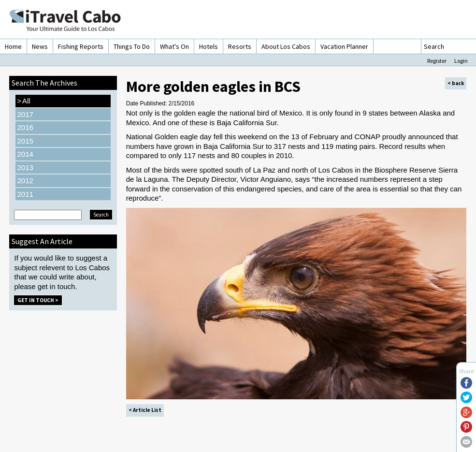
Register (437, 61)
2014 (25, 154)
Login (461, 61)
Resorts (240, 46)
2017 (25, 114)
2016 (25, 127)
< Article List (145, 410)
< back (456, 83)
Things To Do (132, 46)
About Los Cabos (286, 46)
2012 (25, 181)
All (23, 101)
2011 (25, 194)
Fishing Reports (81, 46)
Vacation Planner (344, 46)
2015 (25, 141)
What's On (174, 46)
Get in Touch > (38, 300)
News (40, 46)
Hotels (209, 46)
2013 (25, 168)
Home (13, 46)
